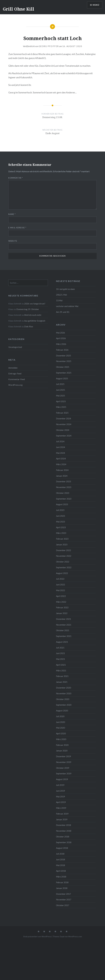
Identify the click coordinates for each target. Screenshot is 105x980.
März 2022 (61, 602)
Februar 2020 (62, 745)
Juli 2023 (60, 510)
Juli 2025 (60, 384)
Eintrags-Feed (15, 374)
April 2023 (61, 527)
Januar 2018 (62, 888)
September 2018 (64, 842)
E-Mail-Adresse (17, 228)
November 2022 (64, 556)
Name (12, 214)
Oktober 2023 (63, 493)
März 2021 (61, 671)
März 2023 (61, 533)
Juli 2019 (60, 785)
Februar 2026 (62, 350)
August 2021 (62, 642)
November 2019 (64, 762)
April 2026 (61, 338)
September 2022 (64, 567)
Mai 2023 (60, 522)
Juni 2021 (60, 653)
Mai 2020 (60, 728)
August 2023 (62, 504)
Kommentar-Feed (17, 379)
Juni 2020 (60, 722)
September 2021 (64, 636)
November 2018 (64, 831)
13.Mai (59, 300)
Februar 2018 (62, 882)
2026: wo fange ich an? (35, 304)
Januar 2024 (62, 476)
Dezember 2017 (64, 894)
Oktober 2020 (63, 699)
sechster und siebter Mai (67, 306)
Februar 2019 (62, 814)
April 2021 (61, 665)
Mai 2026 (60, 333)
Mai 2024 (60, 453)
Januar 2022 (62, 613)
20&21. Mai (61, 295)
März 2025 (61, 407)
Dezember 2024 (64, 418)
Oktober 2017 (63, 905)
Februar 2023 (62, 539)
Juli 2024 (60, 441)
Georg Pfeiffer (49, 46)
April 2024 (61, 459)
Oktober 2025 (63, 367)
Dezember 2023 (64, 481)
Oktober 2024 (63, 430)
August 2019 (62, 779)
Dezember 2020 (64, 688)
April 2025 (61, 401)
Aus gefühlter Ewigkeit (35, 321)
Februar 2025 (62, 413)
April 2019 (61, 802)
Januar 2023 (62, 545)
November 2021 (64, 625)
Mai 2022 (60, 590)
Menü (96, 5)
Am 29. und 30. (63, 312)
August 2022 (62, 573)
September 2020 (64, 705)
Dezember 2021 (64, 619)
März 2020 (61, 739)
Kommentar (16, 178)
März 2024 (61, 464)
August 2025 (62, 378)
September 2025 (64, 373)
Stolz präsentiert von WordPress (37, 936)
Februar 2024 (62, 470)
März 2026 (61, 344)
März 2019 (61, 808)
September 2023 (64, 499)
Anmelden (13, 368)
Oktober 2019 (63, 768)
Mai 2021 (60, 659)
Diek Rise (29, 326)
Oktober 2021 (63, 630)
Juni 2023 (60, 516)
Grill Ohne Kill (18, 9)
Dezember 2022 (64, 550)
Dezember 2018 (64, 825)
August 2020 (62, 711)
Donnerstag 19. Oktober (28, 309)
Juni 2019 (60, 791)
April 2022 (61, 596)
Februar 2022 (62, 607)
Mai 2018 (60, 865)
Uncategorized (15, 347)
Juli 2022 (60, 579)
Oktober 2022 (63, 562)
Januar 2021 (62, 682)
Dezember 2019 (64, 756)
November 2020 (64, 693)
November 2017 (64, 900)
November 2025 (64, 361)
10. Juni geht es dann (65, 289)
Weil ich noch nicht (33, 315)
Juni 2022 (60, 585)
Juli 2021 (60, 648)
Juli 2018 (60, 854)
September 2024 (64, 436)
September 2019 (64, 773)
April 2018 (61, 871)
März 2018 (61, 877)
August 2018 (62, 848)
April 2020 (61, 733)
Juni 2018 (60, 859)
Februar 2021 (62, 676)
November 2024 (64, 424)
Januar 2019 (62, 819)
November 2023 (64, 487)
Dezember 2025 (64, 356)
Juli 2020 (60, 716)
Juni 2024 (60, 447)
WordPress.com (75, 936)
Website (13, 241)
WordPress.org (15, 385)
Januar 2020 (62, 751)
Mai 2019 (60, 797)
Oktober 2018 (63, 837)
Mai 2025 (60, 396)
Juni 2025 (60, 390)
